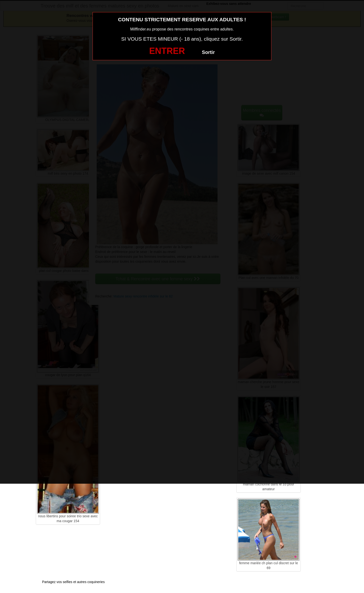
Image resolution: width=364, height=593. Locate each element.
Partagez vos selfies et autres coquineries (73, 582)
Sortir (208, 52)
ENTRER (167, 51)
